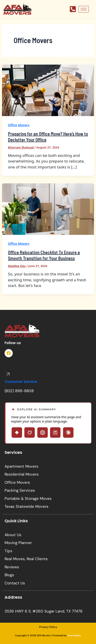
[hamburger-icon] (84, 9)
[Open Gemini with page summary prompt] (17, 433)
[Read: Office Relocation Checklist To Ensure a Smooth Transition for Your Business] (48, 209)
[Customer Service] (8, 374)
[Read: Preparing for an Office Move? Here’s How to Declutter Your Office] (48, 90)
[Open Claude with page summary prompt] (68, 433)
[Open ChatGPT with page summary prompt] (43, 433)
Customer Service (21, 382)
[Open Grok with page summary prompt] (30, 433)
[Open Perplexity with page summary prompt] (55, 433)
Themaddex (74, 635)
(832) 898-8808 (19, 391)
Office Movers (19, 125)
